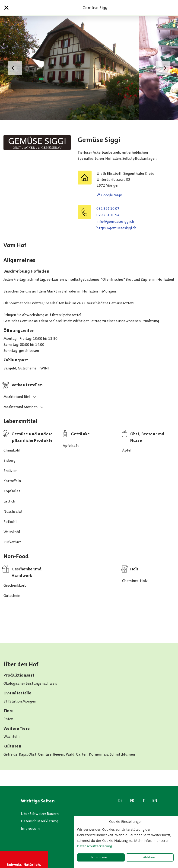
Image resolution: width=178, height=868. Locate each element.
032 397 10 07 (108, 208)
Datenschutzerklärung (40, 821)
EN (155, 800)
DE (120, 800)
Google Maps (112, 195)
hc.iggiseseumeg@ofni (115, 221)
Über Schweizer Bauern (40, 814)
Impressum (30, 828)
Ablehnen (150, 857)
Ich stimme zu (101, 857)
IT (143, 800)
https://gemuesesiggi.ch (116, 228)
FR (132, 800)
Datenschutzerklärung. (95, 846)
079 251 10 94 (108, 215)
